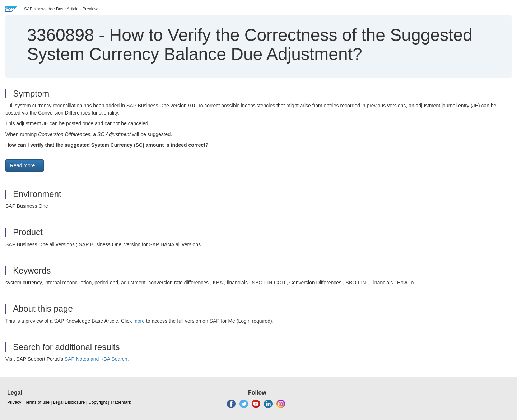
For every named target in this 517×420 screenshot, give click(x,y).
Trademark (121, 402)
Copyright (97, 402)
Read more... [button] (25, 165)
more (139, 321)
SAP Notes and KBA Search (96, 359)
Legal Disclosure (69, 402)
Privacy (14, 402)
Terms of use (37, 402)
